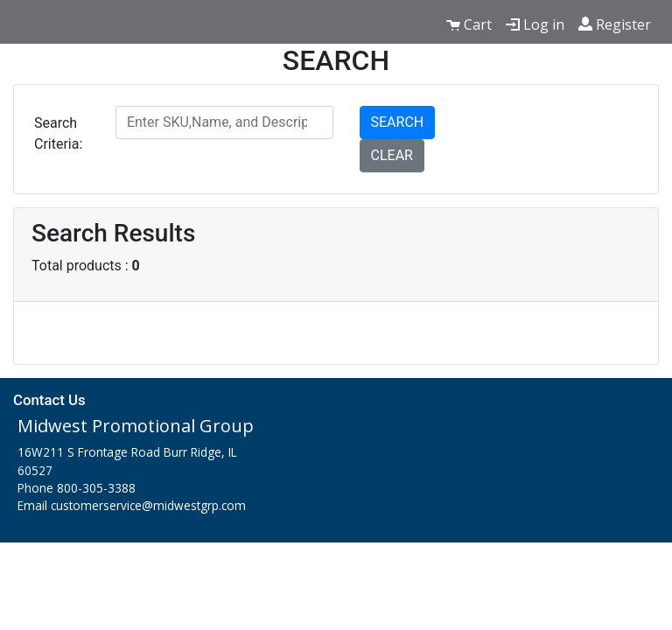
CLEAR (392, 155)
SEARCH (398, 122)
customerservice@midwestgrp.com (148, 505)
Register (615, 24)
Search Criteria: (58, 133)
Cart (469, 24)
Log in (535, 24)
